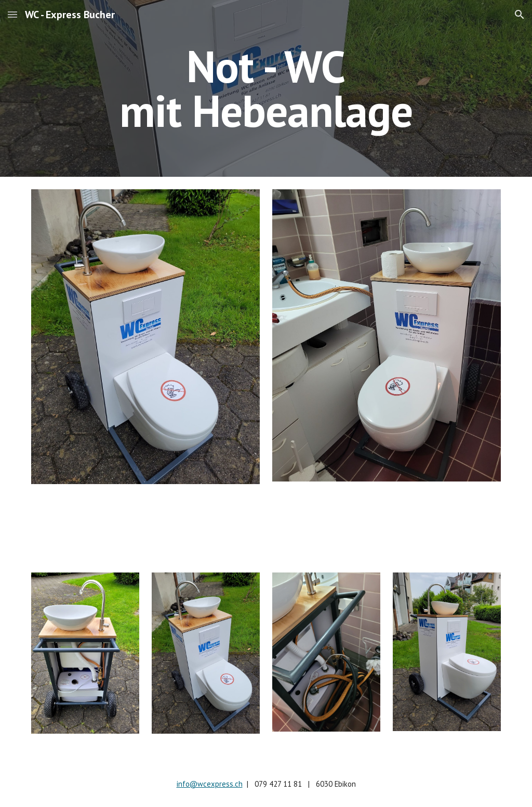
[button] (12, 14)
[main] (266, 89)
